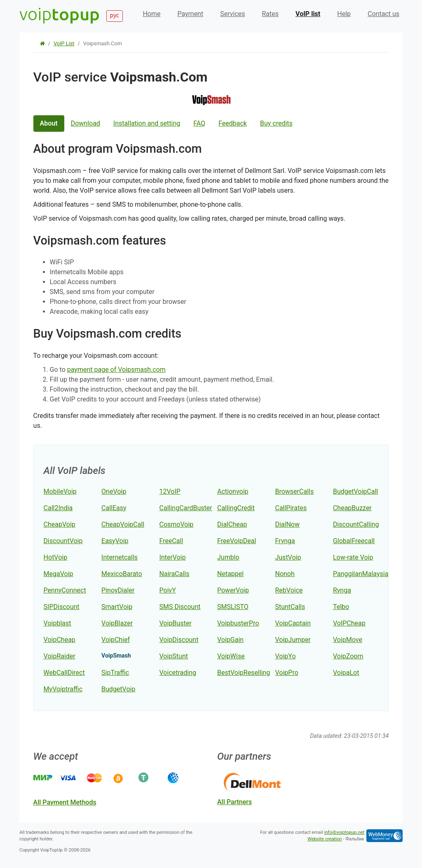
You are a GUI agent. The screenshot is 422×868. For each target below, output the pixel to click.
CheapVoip (60, 524)
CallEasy (114, 508)
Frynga (285, 541)
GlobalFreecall (354, 541)
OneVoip (114, 491)
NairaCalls (175, 574)
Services (232, 14)
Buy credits (276, 123)
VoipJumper (293, 640)
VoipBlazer (117, 623)
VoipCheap (60, 640)
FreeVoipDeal (237, 541)
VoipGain (230, 640)
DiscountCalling (356, 524)
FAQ (199, 123)
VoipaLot (346, 673)
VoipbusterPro (238, 623)
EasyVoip (115, 541)
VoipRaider (60, 656)
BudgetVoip (118, 689)
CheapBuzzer (352, 508)
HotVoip (56, 557)
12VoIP (170, 491)
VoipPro (286, 673)
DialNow (287, 524)
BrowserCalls (294, 491)
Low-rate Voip (353, 557)
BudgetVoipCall (355, 491)
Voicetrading (178, 673)
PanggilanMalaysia (361, 574)
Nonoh (285, 574)
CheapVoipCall (123, 524)
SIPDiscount (62, 607)
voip (60, 14)
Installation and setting (147, 123)
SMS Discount (180, 607)
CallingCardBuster (186, 508)
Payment (190, 14)
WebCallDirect (64, 673)
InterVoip (173, 557)
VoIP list (308, 14)
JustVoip (288, 557)
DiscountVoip (63, 541)
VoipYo (285, 656)
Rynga (342, 590)
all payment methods (65, 802)
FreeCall (171, 541)
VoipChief (116, 640)
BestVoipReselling (244, 673)
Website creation (325, 839)
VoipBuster (176, 623)
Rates (271, 14)
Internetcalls (120, 557)
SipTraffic (115, 673)
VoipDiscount (179, 640)
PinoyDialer (118, 590)
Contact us (383, 14)
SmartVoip (117, 607)
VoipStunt (174, 656)
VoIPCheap (349, 623)
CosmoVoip (177, 524)
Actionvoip (233, 491)
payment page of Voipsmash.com (116, 370)
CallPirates (291, 508)
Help (344, 14)
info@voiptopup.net (344, 832)
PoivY (168, 590)
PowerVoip (233, 590)
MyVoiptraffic (63, 689)
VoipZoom (348, 656)
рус (115, 15)
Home (151, 14)
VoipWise (231, 656)
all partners (234, 802)
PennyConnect (65, 590)
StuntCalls (290, 607)
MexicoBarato (122, 574)
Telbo (341, 607)
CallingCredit (236, 508)
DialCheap (232, 524)
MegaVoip (59, 574)
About (49, 123)
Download (86, 123)
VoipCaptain (293, 623)
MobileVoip (60, 491)
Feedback (233, 123)
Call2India (58, 508)
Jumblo (228, 557)
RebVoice (289, 590)
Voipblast (57, 623)
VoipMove (348, 640)
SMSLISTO (233, 607)
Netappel (230, 574)
